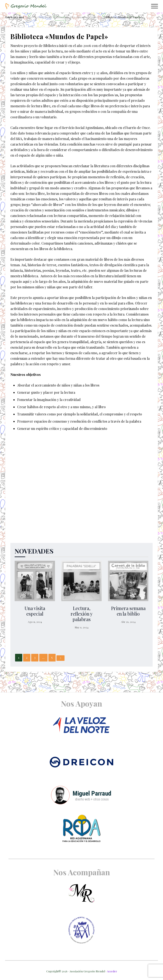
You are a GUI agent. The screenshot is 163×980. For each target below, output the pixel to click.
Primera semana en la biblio (128, 611)
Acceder (112, 971)
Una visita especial (35, 611)
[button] (155, 6)
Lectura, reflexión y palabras (82, 614)
